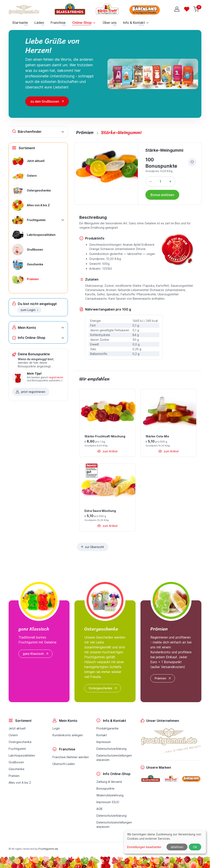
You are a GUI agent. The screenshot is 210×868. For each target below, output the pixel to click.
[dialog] (165, 842)
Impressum (104, 742)
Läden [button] (39, 23)
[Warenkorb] (196, 9)
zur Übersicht (92, 547)
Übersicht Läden (64, 764)
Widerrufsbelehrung (110, 795)
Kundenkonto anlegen (68, 735)
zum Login (30, 310)
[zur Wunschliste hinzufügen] (192, 162)
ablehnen (177, 847)
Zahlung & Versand (109, 782)
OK (195, 847)
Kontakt (102, 735)
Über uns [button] (110, 23)
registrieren (56, 377)
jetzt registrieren (30, 392)
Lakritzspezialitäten (22, 755)
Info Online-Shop (29, 338)
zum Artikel (107, 451)
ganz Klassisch (36, 654)
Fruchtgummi (17, 749)
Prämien (163, 678)
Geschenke (17, 769)
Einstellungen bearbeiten (144, 847)
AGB (99, 809)
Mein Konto (24, 327)
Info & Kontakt (134, 23)
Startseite (20, 23)
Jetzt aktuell (17, 728)
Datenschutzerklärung (111, 749)
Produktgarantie (107, 728)
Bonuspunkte (105, 788)
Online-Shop (82, 23)
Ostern (13, 735)
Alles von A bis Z (20, 783)
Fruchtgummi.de (48, 849)
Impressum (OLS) (108, 802)
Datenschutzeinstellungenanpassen (114, 758)
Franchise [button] (58, 23)
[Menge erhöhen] (170, 181)
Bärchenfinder (27, 132)
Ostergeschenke (103, 688)
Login (56, 728)
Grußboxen (16, 762)
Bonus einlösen (162, 195)
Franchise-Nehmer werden (71, 757)
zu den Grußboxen (45, 101)
